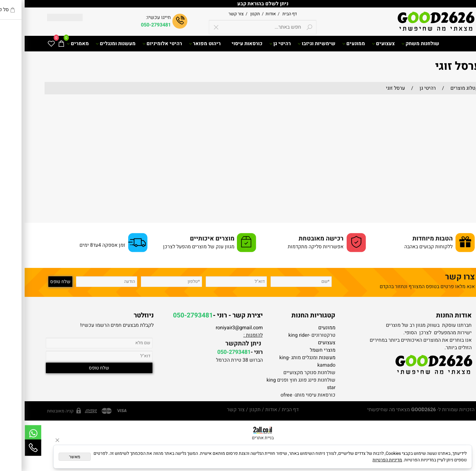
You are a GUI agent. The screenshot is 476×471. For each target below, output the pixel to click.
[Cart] (36, 44)
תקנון (230, 14)
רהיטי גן (255, 44)
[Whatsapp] (8, 433)
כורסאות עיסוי (222, 44)
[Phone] (8, 448)
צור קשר (212, 14)
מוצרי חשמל (298, 350)
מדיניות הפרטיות (363, 460)
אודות (245, 14)
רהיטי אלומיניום (138, 44)
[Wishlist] (26, 44)
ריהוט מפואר (180, 44)
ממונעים (329, 44)
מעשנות (303, 358)
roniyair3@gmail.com (215, 328)
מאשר (50, 457)
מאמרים (53, 44)
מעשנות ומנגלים (91, 44)
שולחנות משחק (396, 44)
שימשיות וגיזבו (292, 44)
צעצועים (359, 44)
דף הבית (264, 14)
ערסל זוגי (433, 66)
